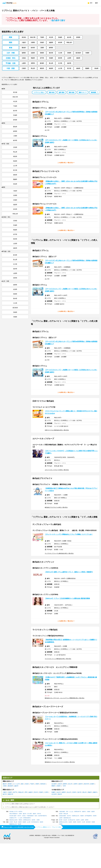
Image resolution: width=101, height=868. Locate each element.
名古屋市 (54, 784)
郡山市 (85, 792)
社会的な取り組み (46, 835)
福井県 (69, 63)
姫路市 (31, 792)
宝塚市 (41, 792)
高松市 (37, 822)
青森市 (90, 792)
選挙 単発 (52, 92)
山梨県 (24, 63)
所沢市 (19, 816)
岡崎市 (20, 820)
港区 (22, 784)
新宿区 (10, 784)
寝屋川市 (11, 794)
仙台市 (59, 792)
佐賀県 (33, 53)
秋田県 (60, 58)
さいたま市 (16, 784)
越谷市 (16, 786)
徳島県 (78, 68)
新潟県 (42, 63)
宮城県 (51, 58)
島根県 (51, 68)
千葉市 (32, 784)
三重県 (42, 48)
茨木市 (36, 792)
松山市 (69, 792)
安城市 (59, 786)
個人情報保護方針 (70, 835)
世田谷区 (43, 784)
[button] (98, 92)
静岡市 (65, 784)
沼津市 (76, 784)
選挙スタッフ (83, 92)
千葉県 (42, 37)
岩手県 (42, 58)
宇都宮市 (44, 816)
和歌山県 (69, 42)
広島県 (24, 68)
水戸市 (15, 818)
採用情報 (54, 835)
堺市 (26, 792)
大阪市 (5, 792)
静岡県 (51, 48)
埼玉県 (51, 37)
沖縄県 (87, 53)
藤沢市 (25, 814)
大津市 (46, 792)
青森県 (33, 58)
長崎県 (42, 53)
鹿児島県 (78, 53)
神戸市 (15, 792)
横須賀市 (11, 786)
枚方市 (5, 794)
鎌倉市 (35, 814)
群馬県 (78, 37)
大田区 (5, 786)
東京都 (24, 37)
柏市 (36, 816)
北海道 (24, 58)
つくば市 (20, 818)
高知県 (96, 68)
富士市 (70, 784)
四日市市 (87, 784)
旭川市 (79, 792)
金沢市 (73, 820)
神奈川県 (33, 37)
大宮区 (24, 816)
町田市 (20, 812)
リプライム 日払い (39, 92)
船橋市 (32, 816)
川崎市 (37, 784)
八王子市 (15, 812)
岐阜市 (81, 784)
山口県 (60, 68)
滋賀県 (51, 42)
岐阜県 (33, 48)
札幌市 (53, 792)
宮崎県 (69, 53)
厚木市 (39, 814)
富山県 (51, 63)
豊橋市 (53, 786)
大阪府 (24, 42)
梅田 (64, 812)
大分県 (60, 53)
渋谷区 (27, 784)
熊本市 (60, 794)
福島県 (78, 58)
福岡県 (24, 53)
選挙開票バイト (95, 92)
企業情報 (32, 835)
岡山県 (33, 68)
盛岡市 (90, 816)
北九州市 (54, 794)
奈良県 (60, 42)
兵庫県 (33, 42)
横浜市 (5, 784)
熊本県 (51, 53)
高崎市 (29, 818)
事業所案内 (38, 835)
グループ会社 (61, 835)
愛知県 (24, 48)
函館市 (95, 792)
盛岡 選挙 (62, 92)
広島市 (74, 792)
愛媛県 (87, 68)
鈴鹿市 (92, 784)
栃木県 (69, 37)
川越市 (15, 816)
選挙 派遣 (72, 92)
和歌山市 (21, 792)
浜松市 (60, 784)
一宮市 (64, 786)
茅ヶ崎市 (30, 814)
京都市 (10, 792)
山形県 (69, 58)
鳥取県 (42, 68)
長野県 (33, 63)
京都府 (42, 42)
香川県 (69, 68)
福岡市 (64, 792)
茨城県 (60, 37)
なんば (71, 812)
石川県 (60, 63)
